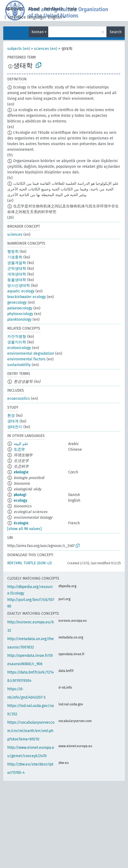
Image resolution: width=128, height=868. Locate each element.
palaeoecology (20, 308)
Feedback (54, 9)
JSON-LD (44, 563)
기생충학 (15, 257)
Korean (38, 32)
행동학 (13, 252)
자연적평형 (17, 336)
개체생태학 (17, 274)
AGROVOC (15, 9)
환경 (11, 416)
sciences (15, 235)
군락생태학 (17, 269)
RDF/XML (15, 563)
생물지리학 (17, 342)
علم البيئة (21, 444)
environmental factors (26, 359)
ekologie (21, 472)
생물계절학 (17, 263)
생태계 (13, 421)
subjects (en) (19, 49)
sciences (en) (46, 49)
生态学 (19, 450)
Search (116, 32)
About (34, 9)
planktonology (19, 319)
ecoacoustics (19, 399)
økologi (20, 495)
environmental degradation (31, 353)
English (55, 17)
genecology (17, 303)
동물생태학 (17, 280)
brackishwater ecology (27, 297)
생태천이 (15, 427)
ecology (20, 500)
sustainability (19, 365)
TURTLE (30, 563)
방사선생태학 (19, 286)
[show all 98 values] (25, 529)
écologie (21, 523)
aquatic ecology (21, 291)
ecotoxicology (19, 348)
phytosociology (20, 314)
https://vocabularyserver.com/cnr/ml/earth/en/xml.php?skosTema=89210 (31, 731)
